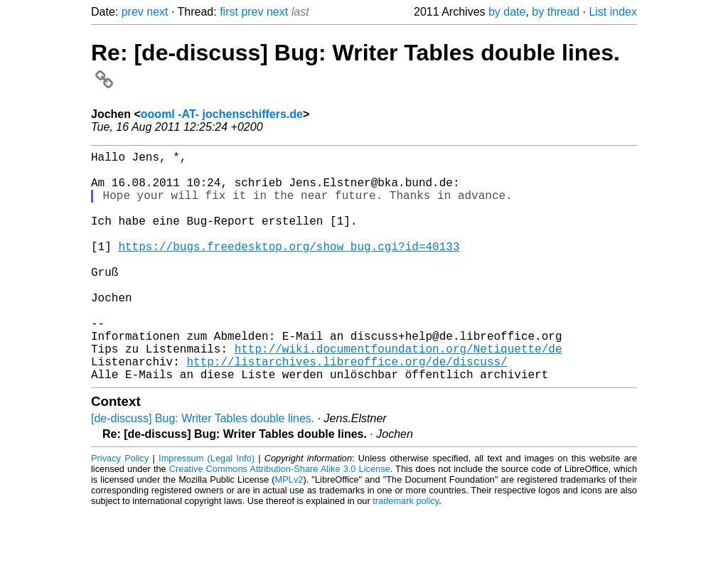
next (157, 12)
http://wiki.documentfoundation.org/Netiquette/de (398, 394)
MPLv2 (289, 531)
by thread (556, 12)
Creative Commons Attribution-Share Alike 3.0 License (280, 520)
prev (133, 12)
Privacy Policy (120, 509)
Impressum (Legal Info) (207, 509)
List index (613, 12)
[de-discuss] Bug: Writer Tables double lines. (203, 470)
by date (507, 12)
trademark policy (406, 552)
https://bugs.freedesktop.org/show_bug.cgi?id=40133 (289, 269)
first (229, 12)
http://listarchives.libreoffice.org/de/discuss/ (347, 409)
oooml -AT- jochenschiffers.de (222, 114)
